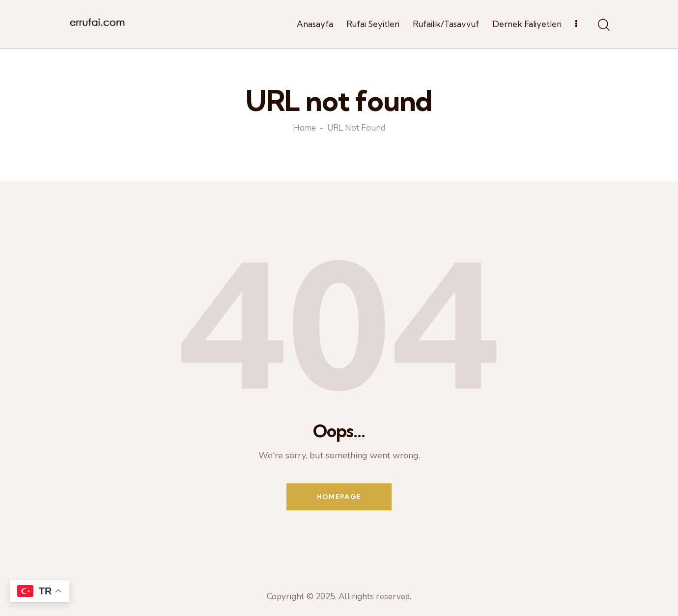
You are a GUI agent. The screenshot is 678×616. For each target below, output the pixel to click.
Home (304, 129)
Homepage (339, 497)
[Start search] (603, 26)
